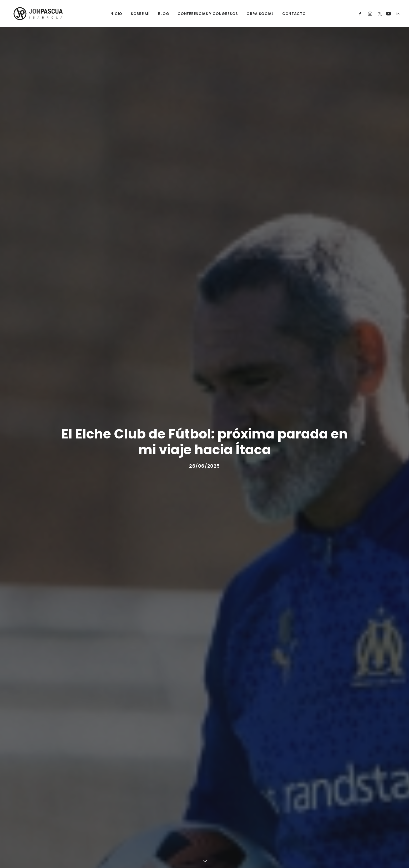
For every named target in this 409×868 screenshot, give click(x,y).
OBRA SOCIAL (257, 14)
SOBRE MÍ (137, 14)
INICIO (113, 14)
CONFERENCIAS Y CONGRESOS (205, 14)
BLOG (161, 14)
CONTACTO (291, 14)
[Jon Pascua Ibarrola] (34, 14)
